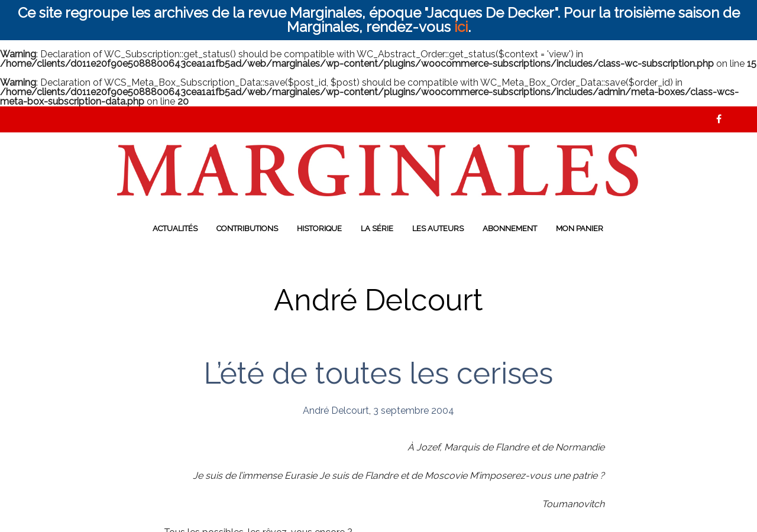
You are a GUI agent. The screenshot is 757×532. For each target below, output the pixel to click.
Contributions (247, 228)
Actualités (175, 228)
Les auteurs (438, 228)
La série (377, 228)
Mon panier (580, 228)
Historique (319, 228)
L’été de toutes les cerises (378, 373)
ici (461, 27)
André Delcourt (336, 411)
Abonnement (510, 228)
